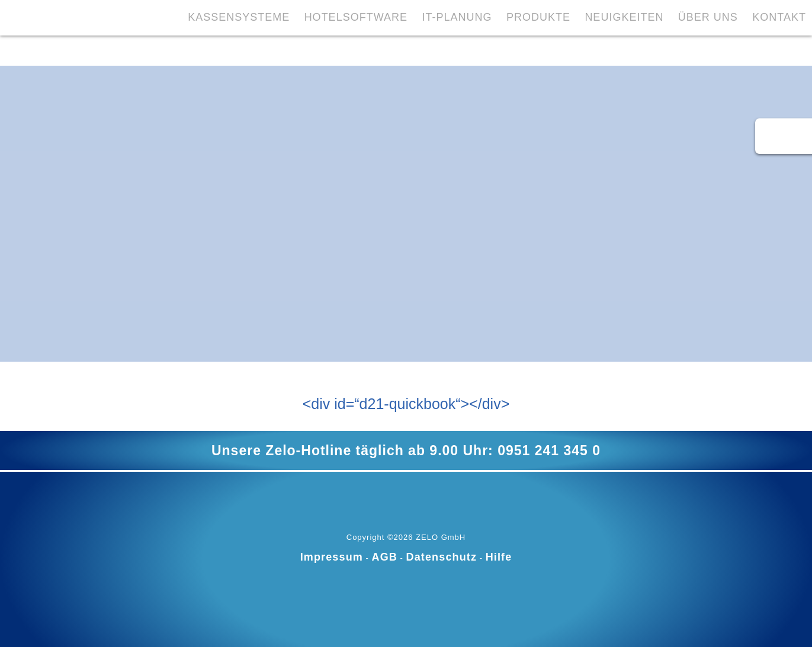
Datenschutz (442, 557)
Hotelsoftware (301, 49)
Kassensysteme (183, 49)
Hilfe (499, 557)
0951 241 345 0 (549, 450)
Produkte (487, 49)
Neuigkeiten (574, 49)
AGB (385, 557)
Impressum (332, 557)
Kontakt (732, 49)
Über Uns (659, 49)
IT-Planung (404, 49)
